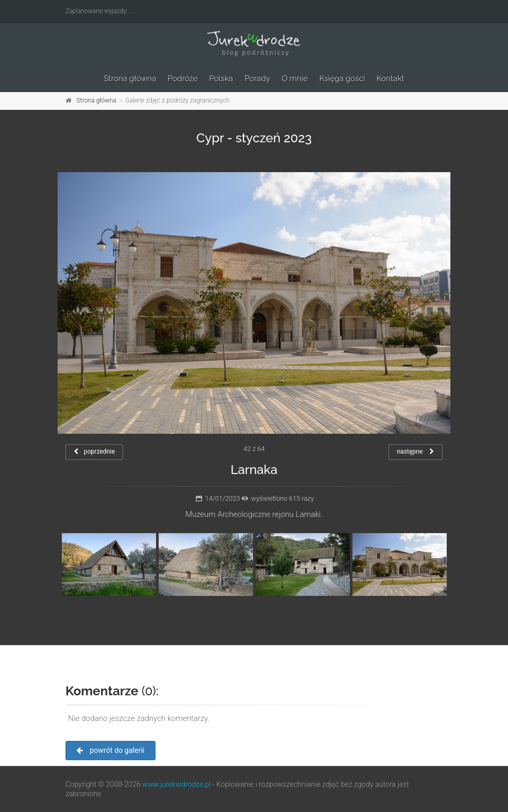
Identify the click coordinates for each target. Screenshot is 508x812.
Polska (222, 78)
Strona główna (130, 78)
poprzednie (94, 452)
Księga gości (342, 78)
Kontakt (390, 78)
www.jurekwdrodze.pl (176, 784)
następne (416, 452)
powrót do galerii (111, 750)
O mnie (295, 78)
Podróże (183, 78)
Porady (257, 78)
